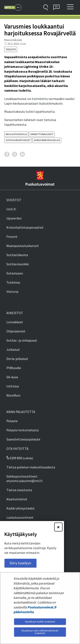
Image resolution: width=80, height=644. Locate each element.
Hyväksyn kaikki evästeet (40, 622)
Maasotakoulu (16, 134)
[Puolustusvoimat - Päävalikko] (18, 7)
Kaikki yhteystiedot (21, 508)
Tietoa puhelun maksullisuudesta (31, 467)
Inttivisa (13, 386)
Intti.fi (11, 209)
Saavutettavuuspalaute (23, 439)
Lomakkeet (15, 322)
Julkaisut (13, 349)
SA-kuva (12, 377)
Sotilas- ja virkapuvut (22, 340)
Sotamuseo (15, 273)
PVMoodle (14, 368)
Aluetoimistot (17, 499)
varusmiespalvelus (47, 140)
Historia (12, 292)
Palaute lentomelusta (23, 430)
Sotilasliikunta (17, 255)
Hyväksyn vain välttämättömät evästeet (40, 632)
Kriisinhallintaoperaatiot (25, 227)
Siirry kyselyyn (20, 563)
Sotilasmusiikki (18, 264)
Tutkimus (13, 282)
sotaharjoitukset (18, 140)
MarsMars (13, 395)
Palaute (12, 421)
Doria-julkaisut (17, 359)
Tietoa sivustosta (19, 490)
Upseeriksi (14, 218)
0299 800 (14, 458)
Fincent (12, 237)
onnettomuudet (42, 134)
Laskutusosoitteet (20, 517)
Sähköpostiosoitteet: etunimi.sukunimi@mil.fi (24, 479)
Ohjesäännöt (16, 331)
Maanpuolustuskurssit (23, 246)
